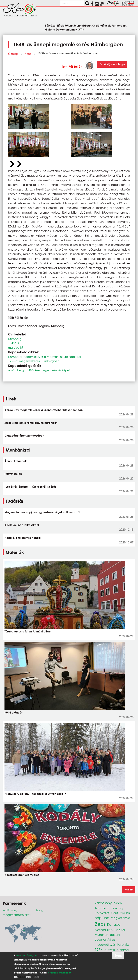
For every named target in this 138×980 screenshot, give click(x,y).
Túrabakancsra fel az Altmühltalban (28, 631)
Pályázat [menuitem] (51, 25)
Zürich (118, 903)
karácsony (103, 903)
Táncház (102, 908)
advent (115, 935)
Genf (114, 913)
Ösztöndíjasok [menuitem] (101, 25)
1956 (99, 950)
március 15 (15, 347)
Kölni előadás (14, 712)
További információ (27, 977)
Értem (118, 956)
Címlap (13, 54)
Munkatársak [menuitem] (83, 25)
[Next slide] (19, 164)
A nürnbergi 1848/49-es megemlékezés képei (39, 370)
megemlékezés (105, 945)
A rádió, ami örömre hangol (23, 538)
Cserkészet (102, 913)
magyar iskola (120, 918)
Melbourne (104, 930)
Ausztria (110, 950)
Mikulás (125, 913)
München (101, 935)
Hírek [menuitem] (61, 25)
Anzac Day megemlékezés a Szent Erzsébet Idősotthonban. (44, 410)
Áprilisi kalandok (16, 461)
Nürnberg (15, 339)
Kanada (114, 924)
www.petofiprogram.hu (28, 955)
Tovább (129, 890)
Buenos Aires (105, 939)
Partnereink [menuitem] (119, 25)
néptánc (102, 918)
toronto (123, 944)
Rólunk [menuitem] (69, 25)
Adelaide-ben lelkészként (22, 525)
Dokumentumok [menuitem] (67, 29)
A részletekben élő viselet (22, 875)
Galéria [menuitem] (50, 29)
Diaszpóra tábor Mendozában (24, 435)
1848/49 (14, 343)
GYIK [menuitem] (81, 29)
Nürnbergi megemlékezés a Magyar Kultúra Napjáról (44, 357)
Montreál (123, 950)
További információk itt (59, 973)
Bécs (100, 924)
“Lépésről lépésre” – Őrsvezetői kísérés (30, 487)
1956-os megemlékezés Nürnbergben (34, 361)
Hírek (28, 54)
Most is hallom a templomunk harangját (31, 423)
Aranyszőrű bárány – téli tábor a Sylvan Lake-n (35, 794)
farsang (117, 908)
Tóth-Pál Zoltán (72, 67)
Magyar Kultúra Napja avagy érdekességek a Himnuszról (42, 512)
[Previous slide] (12, 164)
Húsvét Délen (13, 474)
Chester (120, 930)
